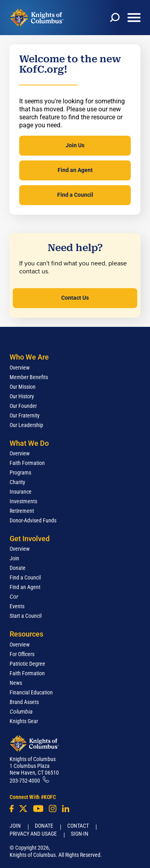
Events (17, 606)
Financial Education (31, 692)
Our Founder (23, 406)
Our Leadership (26, 425)
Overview (20, 368)
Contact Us (75, 298)
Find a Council (75, 195)
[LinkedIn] (66, 809)
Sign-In (80, 834)
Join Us (75, 145)
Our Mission (23, 387)
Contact (78, 826)
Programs (20, 473)
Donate (18, 568)
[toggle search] (115, 18)
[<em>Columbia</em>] (24, 712)
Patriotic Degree (27, 664)
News (16, 683)
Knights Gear (24, 721)
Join (14, 558)
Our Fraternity (25, 415)
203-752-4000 (25, 781)
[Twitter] (23, 809)
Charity (17, 482)
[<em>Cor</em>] (14, 597)
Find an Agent (75, 170)
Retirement (22, 511)
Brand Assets (24, 702)
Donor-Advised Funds (33, 520)
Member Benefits (29, 377)
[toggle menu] (134, 18)
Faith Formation (27, 463)
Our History (22, 396)
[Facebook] (12, 809)
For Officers (22, 654)
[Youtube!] (38, 809)
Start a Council (26, 616)
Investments (23, 501)
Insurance (21, 492)
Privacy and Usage (33, 834)
